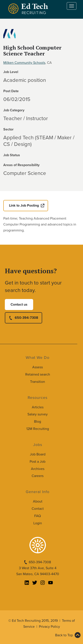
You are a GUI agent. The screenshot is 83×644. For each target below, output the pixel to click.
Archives (38, 469)
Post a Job (38, 462)
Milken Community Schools (24, 63)
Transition (38, 382)
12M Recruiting (38, 429)
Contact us (19, 305)
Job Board (38, 454)
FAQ (38, 516)
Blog (38, 422)
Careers (38, 476)
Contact (38, 509)
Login (38, 523)
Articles (38, 407)
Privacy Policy (49, 627)
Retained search (38, 374)
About (38, 501)
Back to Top (64, 635)
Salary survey (38, 414)
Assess (38, 367)
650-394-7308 (26, 318)
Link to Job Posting (24, 205)
